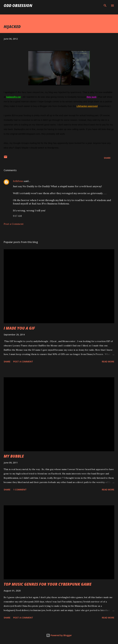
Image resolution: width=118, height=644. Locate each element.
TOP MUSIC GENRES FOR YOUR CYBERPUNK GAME (48, 584)
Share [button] (107, 158)
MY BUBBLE (14, 456)
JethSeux (18, 181)
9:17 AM (17, 216)
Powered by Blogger (59, 635)
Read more (108, 362)
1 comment (20, 490)
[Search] (105, 6)
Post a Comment (14, 224)
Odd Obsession (18, 5)
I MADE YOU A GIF (19, 328)
